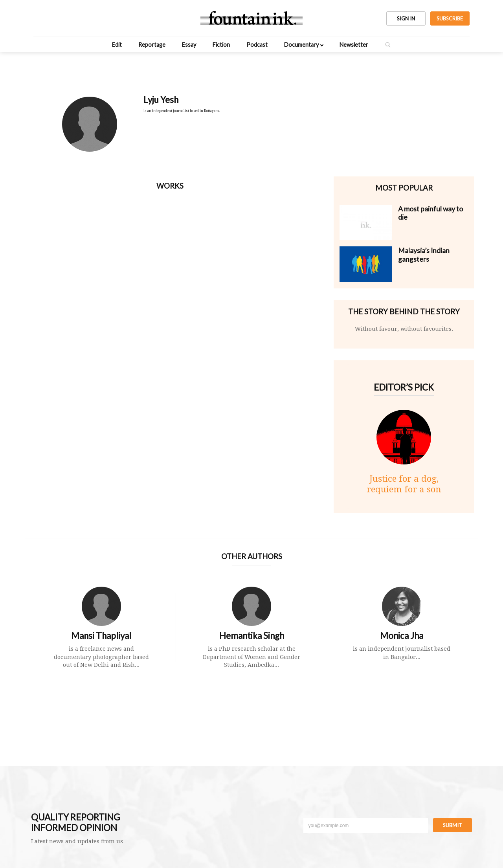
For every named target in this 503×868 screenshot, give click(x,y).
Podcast (257, 45)
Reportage (152, 45)
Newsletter (354, 45)
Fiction (221, 45)
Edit (117, 45)
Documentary (301, 45)
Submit (453, 825)
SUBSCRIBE (450, 18)
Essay (189, 45)
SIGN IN (406, 18)
